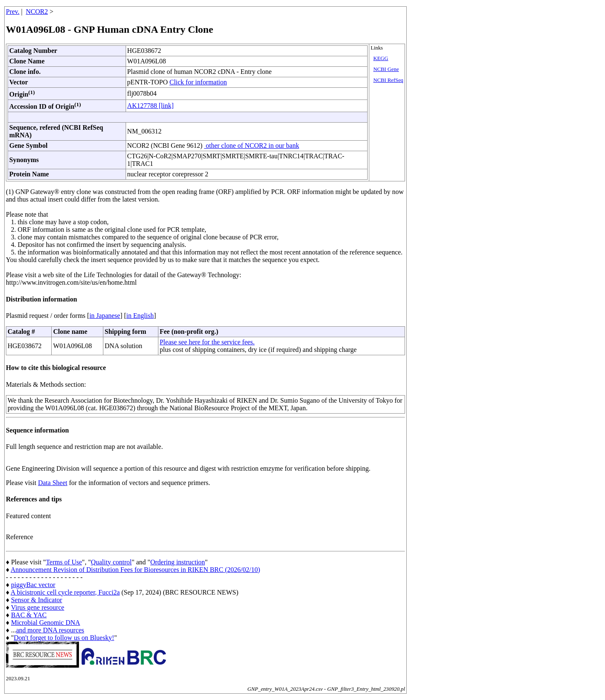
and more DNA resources (50, 630)
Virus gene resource (38, 607)
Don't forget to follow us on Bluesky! (64, 638)
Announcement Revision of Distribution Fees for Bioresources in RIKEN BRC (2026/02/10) (135, 570)
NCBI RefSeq (388, 80)
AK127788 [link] (151, 106)
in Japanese (105, 316)
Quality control (111, 562)
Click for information (198, 82)
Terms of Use (64, 562)
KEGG (381, 58)
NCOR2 (37, 12)
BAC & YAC (29, 615)
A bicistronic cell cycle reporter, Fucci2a (65, 592)
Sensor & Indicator (37, 600)
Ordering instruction (178, 562)
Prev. (13, 12)
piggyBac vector (33, 585)
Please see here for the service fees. (207, 342)
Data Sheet (53, 483)
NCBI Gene (386, 69)
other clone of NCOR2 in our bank (252, 146)
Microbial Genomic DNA (45, 623)
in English (140, 316)
